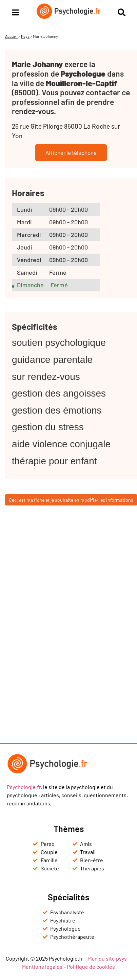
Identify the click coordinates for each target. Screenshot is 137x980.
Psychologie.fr (24, 787)
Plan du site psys (107, 958)
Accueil (11, 36)
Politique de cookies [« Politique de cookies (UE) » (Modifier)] (91, 967)
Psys (25, 36)
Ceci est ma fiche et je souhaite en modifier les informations (71, 500)
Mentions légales (42, 967)
